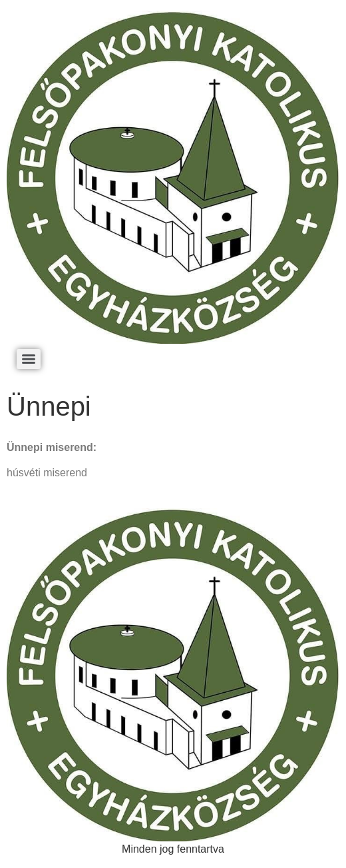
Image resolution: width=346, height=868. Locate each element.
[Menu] (29, 359)
